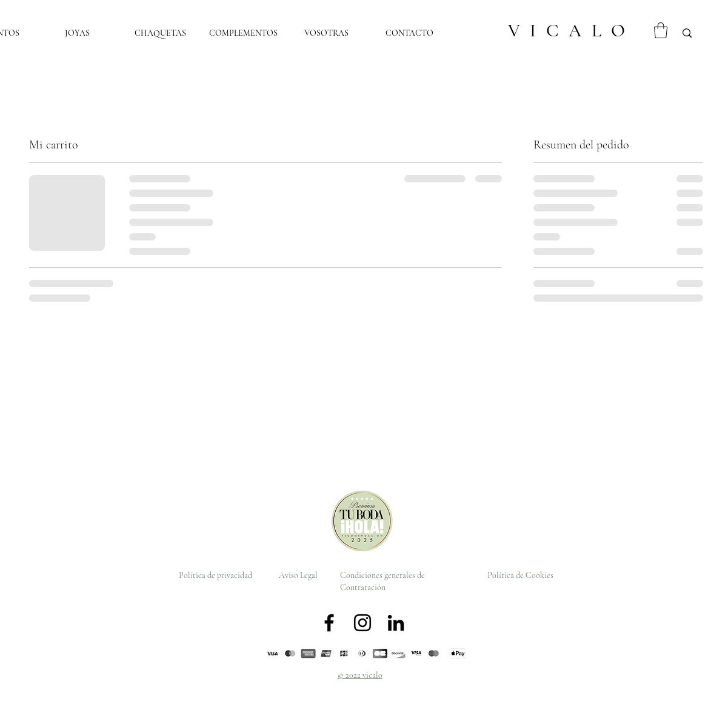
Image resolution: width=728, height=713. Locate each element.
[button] (661, 30)
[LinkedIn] (396, 623)
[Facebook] (329, 623)
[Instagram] (362, 623)
